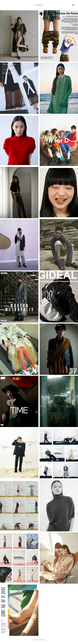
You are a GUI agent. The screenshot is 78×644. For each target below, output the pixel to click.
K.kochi (39, 5)
